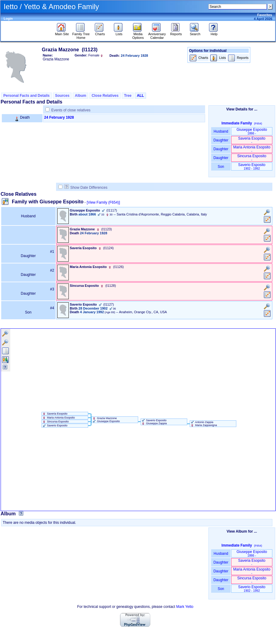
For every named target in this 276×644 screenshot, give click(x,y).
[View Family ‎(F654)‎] (103, 202)
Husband (221, 131)
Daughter (221, 140)
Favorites (265, 15)
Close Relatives (105, 96)
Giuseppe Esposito (252, 131)
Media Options (138, 34)
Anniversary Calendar (157, 34)
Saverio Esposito (252, 166)
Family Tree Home (81, 34)
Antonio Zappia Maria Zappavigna (204, 424)
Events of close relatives (71, 110)
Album (80, 96)
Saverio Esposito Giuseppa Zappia (154, 422)
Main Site (62, 32)
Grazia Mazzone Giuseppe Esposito (106, 420)
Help (214, 32)
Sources (62, 96)
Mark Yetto (185, 607)
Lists (119, 32)
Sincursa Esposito (252, 158)
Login (8, 19)
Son (221, 167)
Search (195, 32)
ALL (140, 96)
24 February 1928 (59, 117)
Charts (100, 32)
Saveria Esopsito (252, 140)
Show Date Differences (86, 188)
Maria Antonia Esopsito (252, 149)
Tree (128, 96)
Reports (176, 32)
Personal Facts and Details (27, 96)
